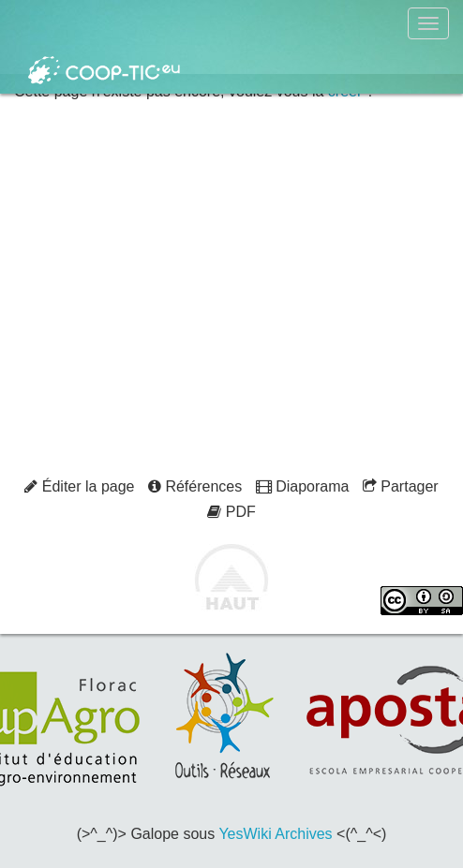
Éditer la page (79, 486)
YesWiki (245, 834)
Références (195, 486)
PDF (231, 512)
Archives (303, 834)
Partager (401, 486)
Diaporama (303, 486)
